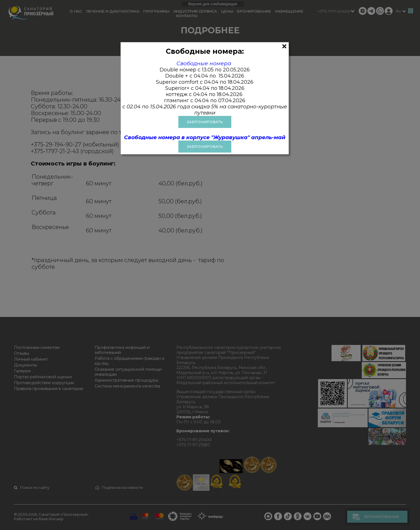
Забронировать (205, 146)
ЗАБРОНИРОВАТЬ (205, 122)
